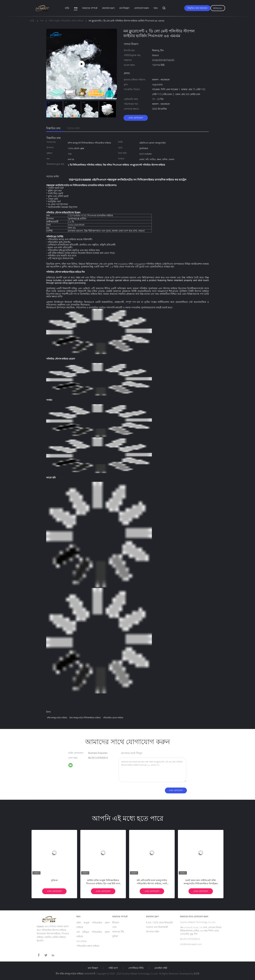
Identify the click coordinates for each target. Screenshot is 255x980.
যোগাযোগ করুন (142, 8)
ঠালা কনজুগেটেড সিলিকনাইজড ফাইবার (85, 718)
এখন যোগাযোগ (136, 118)
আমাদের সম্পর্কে (90, 8)
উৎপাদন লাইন (153, 932)
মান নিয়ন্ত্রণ (124, 8)
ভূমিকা (115, 936)
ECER (196, 974)
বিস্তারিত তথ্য (53, 128)
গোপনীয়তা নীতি (136, 968)
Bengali (218, 8)
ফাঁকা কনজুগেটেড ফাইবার (57, 718)
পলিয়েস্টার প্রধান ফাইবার (88, 946)
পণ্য (76, 8)
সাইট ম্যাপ (113, 968)
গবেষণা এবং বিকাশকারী (157, 927)
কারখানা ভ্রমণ (108, 8)
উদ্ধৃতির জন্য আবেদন (197, 8)
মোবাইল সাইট (161, 968)
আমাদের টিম (118, 932)
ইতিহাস (116, 922)
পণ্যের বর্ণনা (73, 128)
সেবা (114, 927)
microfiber (82, 941)
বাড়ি (67, 8)
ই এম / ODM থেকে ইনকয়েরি (159, 922)
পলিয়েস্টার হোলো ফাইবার (113, 718)
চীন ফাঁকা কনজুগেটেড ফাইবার (70, 974)
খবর (156, 8)
